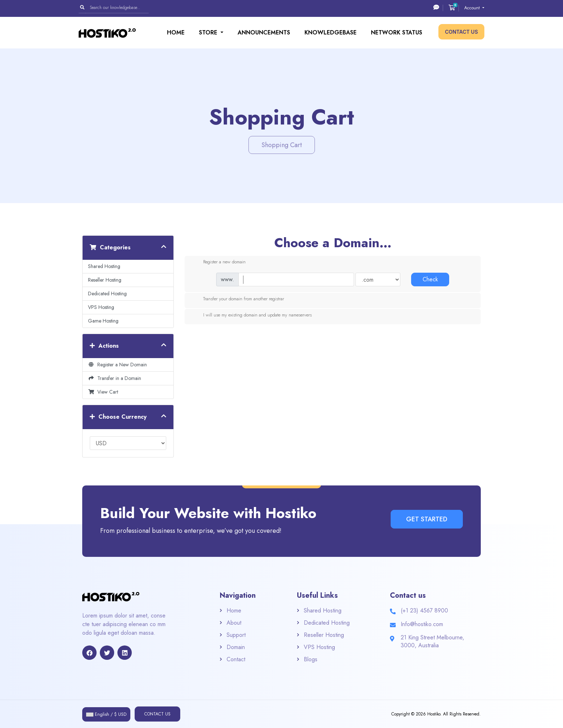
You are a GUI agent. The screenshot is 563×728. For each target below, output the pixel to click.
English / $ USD (106, 714)
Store (209, 32)
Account (473, 8)
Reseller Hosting (105, 280)
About (234, 623)
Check (430, 279)
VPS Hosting (101, 307)
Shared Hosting (104, 266)
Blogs (311, 659)
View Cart (103, 392)
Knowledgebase (331, 32)
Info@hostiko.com (422, 624)
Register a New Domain (117, 365)
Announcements (264, 32)
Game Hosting (103, 321)
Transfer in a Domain (115, 378)
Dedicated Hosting (107, 293)
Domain (236, 647)
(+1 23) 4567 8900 (424, 610)
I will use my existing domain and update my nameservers (252, 315)
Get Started (427, 519)
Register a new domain (219, 262)
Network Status (397, 32)
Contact (236, 659)
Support (236, 635)
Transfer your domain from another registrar (238, 299)
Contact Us (461, 32)
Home (176, 32)
